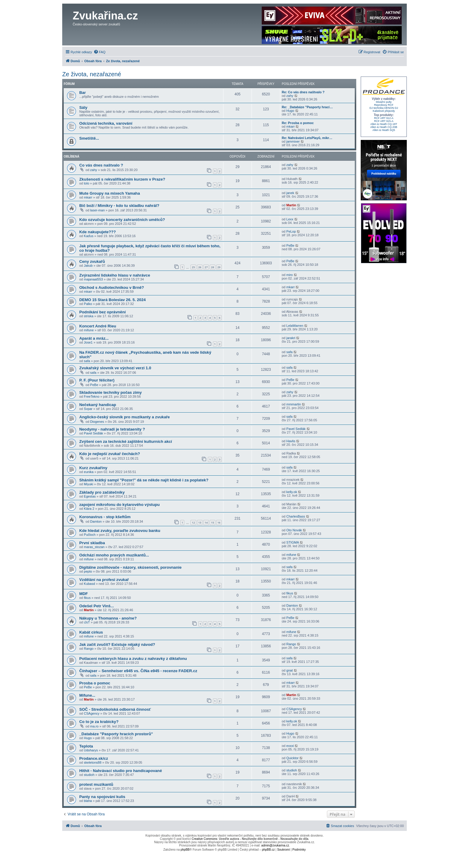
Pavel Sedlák (93, 433)
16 (219, 523)
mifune (89, 330)
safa (87, 361)
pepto (88, 571)
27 (206, 267)
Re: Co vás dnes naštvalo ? (303, 92)
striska (89, 316)
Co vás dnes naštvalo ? (101, 165)
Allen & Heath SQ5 (384, 130)
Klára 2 (89, 509)
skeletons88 (93, 762)
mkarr (290, 126)
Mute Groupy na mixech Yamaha (110, 193)
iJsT (87, 622)
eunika (89, 472)
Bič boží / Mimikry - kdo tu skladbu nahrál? (119, 206)
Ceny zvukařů (92, 261)
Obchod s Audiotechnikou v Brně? (112, 287)
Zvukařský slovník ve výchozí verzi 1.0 (115, 368)
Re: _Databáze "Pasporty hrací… (307, 107)
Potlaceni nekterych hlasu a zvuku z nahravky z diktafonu (133, 659)
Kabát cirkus (91, 632)
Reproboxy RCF (384, 105)
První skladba (92, 543)
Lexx (290, 219)
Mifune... (87, 695)
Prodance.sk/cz (94, 758)
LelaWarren (295, 326)
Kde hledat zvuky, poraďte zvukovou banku (120, 531)
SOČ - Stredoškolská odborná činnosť (115, 709)
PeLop (291, 231)
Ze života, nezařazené (92, 74)
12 (193, 523)
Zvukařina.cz (105, 16)
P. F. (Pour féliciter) (97, 380)
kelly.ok (292, 492)
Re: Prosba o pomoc (298, 123)
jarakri (291, 338)
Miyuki (88, 484)
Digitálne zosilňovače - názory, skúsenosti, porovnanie (130, 567)
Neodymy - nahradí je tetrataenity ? (112, 429)
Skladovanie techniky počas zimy (111, 392)
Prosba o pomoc (95, 683)
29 (219, 267)
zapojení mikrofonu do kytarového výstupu (119, 505)
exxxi (290, 746)
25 (193, 267)
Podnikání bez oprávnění (102, 312)
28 (212, 267)
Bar (83, 93)
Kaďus (89, 236)
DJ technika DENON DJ (384, 108)
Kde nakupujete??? (98, 232)
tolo (86, 183)
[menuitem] (100, 52)
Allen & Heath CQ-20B (384, 127)
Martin (291, 205)
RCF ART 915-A (384, 121)
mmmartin (294, 404)
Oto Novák (294, 530)
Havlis (291, 441)
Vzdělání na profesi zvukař (104, 580)
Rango (89, 649)
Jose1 (88, 342)
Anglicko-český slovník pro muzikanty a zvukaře (125, 417)
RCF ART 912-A (384, 118)
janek (290, 193)
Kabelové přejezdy (384, 111)
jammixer (293, 141)
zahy (290, 96)
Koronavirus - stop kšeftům (105, 517)
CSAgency (92, 713)
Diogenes (97, 422)
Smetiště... (89, 138)
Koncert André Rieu (98, 326)
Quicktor (292, 758)
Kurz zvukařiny (93, 468)
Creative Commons (205, 839)
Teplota (86, 746)
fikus (87, 598)
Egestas (90, 496)
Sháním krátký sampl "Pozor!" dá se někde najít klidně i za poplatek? (144, 480)
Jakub (88, 266)
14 (206, 523)
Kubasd (89, 584)
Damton (96, 521)
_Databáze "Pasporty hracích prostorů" (116, 734)
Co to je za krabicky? (99, 722)
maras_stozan (94, 547)
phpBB (185, 850)
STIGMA (293, 542)
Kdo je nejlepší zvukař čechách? (110, 454)
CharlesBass (296, 516)
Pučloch (90, 535)
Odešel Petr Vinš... (97, 606)
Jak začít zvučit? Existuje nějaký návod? (117, 644)
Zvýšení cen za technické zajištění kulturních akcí (126, 441)
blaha (88, 801)
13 (200, 523)
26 (200, 267)
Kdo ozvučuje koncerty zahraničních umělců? (122, 220)
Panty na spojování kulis (102, 797)
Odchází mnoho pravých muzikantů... (114, 555)
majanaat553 (93, 279)
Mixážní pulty (384, 102)
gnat (289, 670)
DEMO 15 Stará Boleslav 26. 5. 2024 (112, 300)
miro (289, 275)
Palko (88, 304)
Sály (83, 107)
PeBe (290, 245)
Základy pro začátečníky (102, 492)
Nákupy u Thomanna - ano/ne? (108, 618)
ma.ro (94, 726)
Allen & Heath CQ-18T (384, 124)
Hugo (290, 111)
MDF (84, 594)
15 (212, 523)
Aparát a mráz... (94, 338)
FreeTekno (92, 396)
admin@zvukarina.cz (275, 845)
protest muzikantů (96, 784)
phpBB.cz (268, 850)
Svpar (88, 409)
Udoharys (91, 750)
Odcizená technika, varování (106, 123)
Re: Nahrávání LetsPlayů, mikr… (307, 138)
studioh (89, 775)
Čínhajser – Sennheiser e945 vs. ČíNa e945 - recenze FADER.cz (138, 671)
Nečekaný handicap (98, 405)
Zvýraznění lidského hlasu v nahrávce (115, 275)
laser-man (97, 210)
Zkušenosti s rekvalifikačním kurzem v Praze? (122, 179)
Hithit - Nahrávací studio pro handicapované (121, 771)
